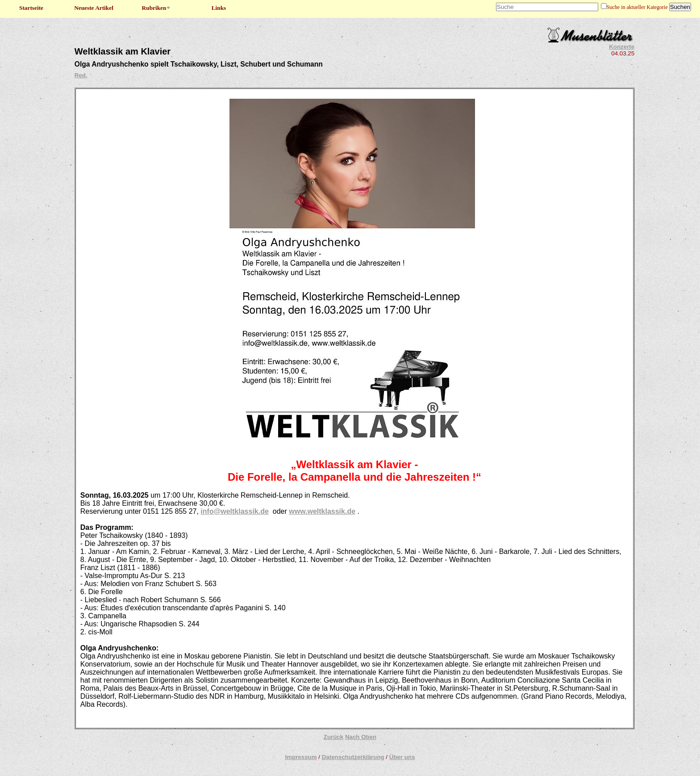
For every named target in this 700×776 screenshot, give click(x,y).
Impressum (301, 757)
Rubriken (156, 8)
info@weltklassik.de (235, 511)
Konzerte (622, 47)
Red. (81, 75)
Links (219, 8)
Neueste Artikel (94, 8)
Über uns (402, 757)
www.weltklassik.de (322, 511)
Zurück (333, 737)
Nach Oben (361, 737)
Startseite (31, 8)
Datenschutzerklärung (353, 757)
